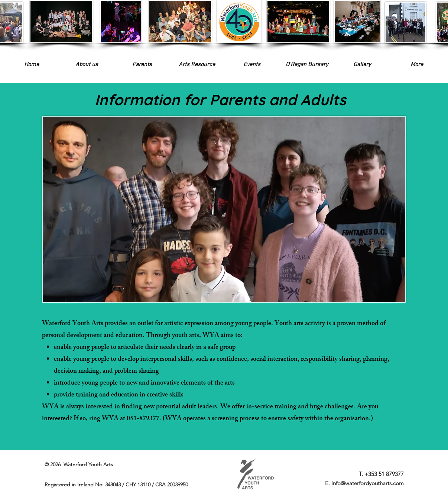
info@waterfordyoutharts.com (368, 483)
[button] (252, 65)
